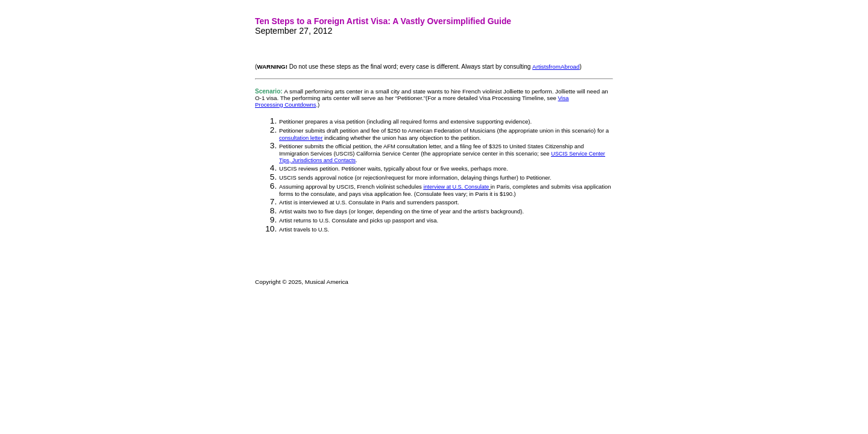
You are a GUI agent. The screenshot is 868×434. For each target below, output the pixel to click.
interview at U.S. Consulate (456, 187)
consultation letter (301, 138)
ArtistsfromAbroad (556, 67)
